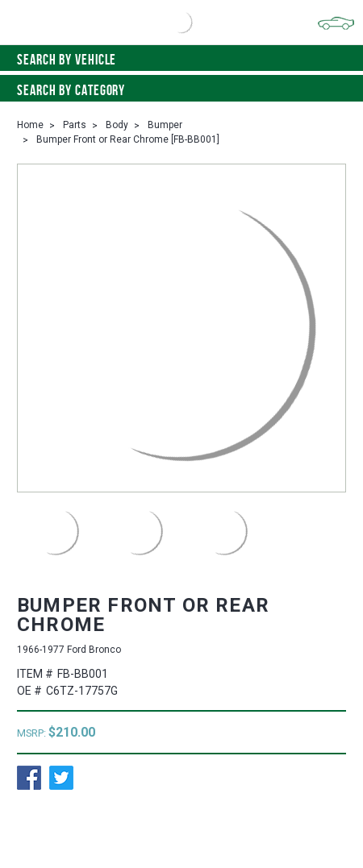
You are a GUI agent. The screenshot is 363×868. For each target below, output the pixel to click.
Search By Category (181, 90)
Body (117, 125)
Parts (75, 125)
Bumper (165, 125)
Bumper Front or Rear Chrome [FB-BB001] (128, 139)
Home (30, 125)
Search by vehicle (181, 60)
